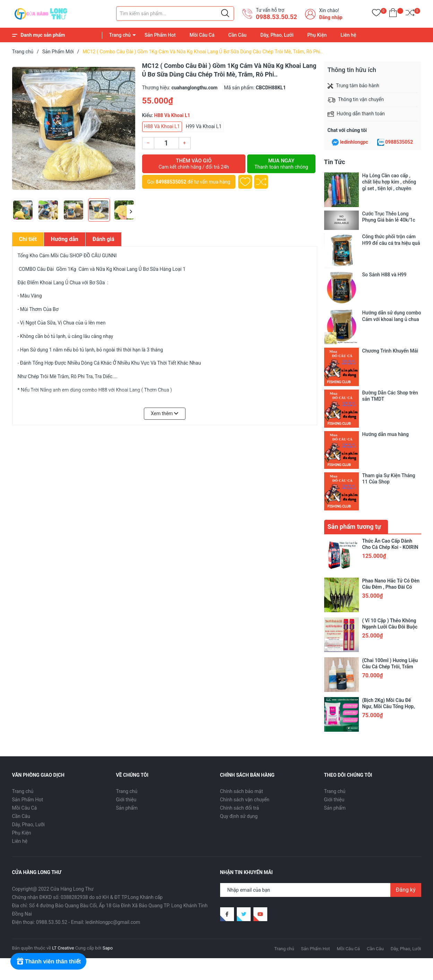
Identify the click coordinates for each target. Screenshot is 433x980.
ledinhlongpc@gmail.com (113, 808)
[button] (131, 212)
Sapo (108, 834)
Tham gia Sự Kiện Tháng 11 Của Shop (389, 390)
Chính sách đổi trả (240, 694)
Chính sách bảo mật (242, 677)
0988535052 (399, 142)
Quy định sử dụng (239, 702)
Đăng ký (406, 776)
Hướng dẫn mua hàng (386, 377)
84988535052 (171, 182)
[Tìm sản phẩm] (175, 14)
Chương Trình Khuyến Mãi (390, 351)
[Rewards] (48, 961)
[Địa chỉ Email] (321, 776)
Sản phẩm (127, 694)
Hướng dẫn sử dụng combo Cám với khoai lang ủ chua (392, 316)
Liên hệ (348, 35)
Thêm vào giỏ (194, 164)
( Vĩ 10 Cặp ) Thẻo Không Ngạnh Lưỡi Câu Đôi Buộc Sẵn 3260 (390, 513)
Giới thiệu (126, 685)
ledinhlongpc (354, 142)
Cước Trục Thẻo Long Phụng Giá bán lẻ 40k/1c (389, 217)
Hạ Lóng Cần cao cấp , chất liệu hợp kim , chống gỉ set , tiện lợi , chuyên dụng (389, 182)
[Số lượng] (166, 143)
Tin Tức (335, 162)
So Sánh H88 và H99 (384, 275)
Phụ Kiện (317, 35)
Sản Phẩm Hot (160, 35)
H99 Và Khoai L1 (204, 126)
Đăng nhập (331, 17)
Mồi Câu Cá (202, 35)
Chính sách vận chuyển (245, 685)
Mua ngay (281, 164)
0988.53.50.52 (276, 17)
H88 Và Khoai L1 (162, 126)
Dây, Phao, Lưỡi (277, 35)
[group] (74, 128)
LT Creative (63, 834)
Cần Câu (237, 35)
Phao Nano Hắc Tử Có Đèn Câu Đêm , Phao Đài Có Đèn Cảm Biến (391, 473)
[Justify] (225, 14)
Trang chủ (120, 35)
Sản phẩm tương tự (354, 412)
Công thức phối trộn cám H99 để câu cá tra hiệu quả (391, 240)
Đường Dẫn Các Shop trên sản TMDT (390, 364)
